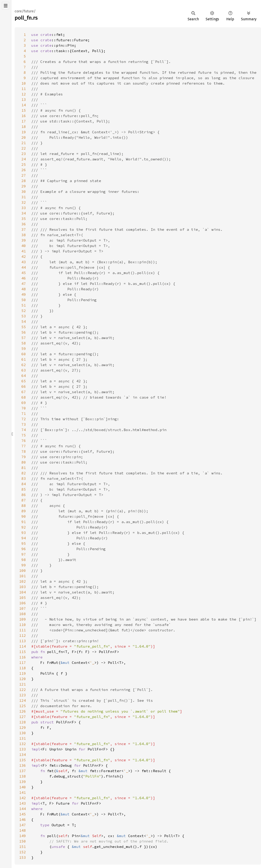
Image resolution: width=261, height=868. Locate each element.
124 (23, 700)
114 (23, 646)
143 (23, 803)
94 (24, 538)
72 (24, 419)
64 (24, 376)
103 (23, 587)
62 (24, 365)
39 (24, 240)
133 (23, 749)
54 (24, 321)
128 (23, 722)
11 (24, 89)
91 (24, 522)
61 (24, 359)
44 (24, 267)
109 (23, 619)
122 (23, 690)
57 (24, 338)
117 (23, 663)
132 (23, 744)
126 (23, 711)
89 (24, 511)
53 (24, 316)
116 (23, 657)
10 (24, 83)
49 (24, 294)
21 (24, 143)
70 (24, 408)
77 (24, 446)
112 (23, 635)
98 (24, 560)
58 (24, 343)
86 (24, 495)
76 (24, 441)
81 (24, 468)
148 (23, 830)
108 (23, 614)
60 (24, 354)
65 (24, 381)
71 (24, 413)
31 (24, 197)
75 (24, 435)
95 (24, 543)
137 (23, 771)
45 (24, 273)
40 (24, 246)
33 (24, 208)
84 (24, 484)
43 (24, 262)
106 (23, 603)
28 (24, 181)
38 (24, 235)
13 (24, 99)
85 (24, 489)
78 (24, 451)
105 (23, 598)
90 (24, 516)
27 (24, 175)
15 (24, 110)
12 (24, 94)
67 (24, 392)
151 (23, 847)
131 (23, 738)
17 (24, 121)
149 (23, 836)
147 (23, 825)
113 (23, 641)
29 (24, 186)
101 (23, 576)
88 (24, 506)
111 (23, 630)
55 (24, 327)
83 (24, 478)
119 (23, 673)
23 (24, 154)
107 (23, 608)
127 (23, 717)
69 (24, 403)
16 (24, 116)
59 (24, 349)
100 (23, 570)
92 (24, 527)
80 (24, 462)
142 (23, 798)
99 (24, 565)
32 (24, 202)
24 (24, 159)
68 (24, 397)
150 (23, 841)
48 (24, 289)
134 (23, 755)
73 (24, 424)
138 (23, 776)
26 (24, 170)
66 (24, 386)
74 (24, 430)
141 (23, 792)
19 (24, 132)
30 (24, 192)
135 (23, 760)
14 (24, 105)
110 (23, 625)
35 (24, 219)
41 (24, 251)
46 (24, 278)
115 (23, 652)
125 (23, 706)
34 (24, 213)
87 (24, 500)
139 (23, 782)
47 (24, 284)
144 (23, 809)
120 (23, 679)
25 (24, 164)
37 (24, 229)
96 (24, 549)
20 (24, 137)
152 (23, 852)
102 (23, 581)
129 (23, 727)
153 (23, 857)
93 (24, 533)
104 (23, 592)
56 (24, 332)
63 (24, 370)
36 (24, 224)
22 (24, 148)
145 (23, 814)
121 (23, 684)
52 (24, 311)
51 (24, 305)
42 (24, 256)
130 (23, 733)
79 (24, 457)
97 (24, 554)
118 (23, 668)
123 (23, 695)
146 (23, 820)
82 (24, 473)
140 (23, 787)
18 (24, 127)
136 (23, 765)
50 (24, 300)
